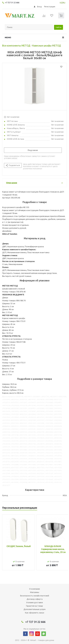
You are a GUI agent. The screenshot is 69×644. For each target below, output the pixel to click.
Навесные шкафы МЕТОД (46, 46)
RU (64, 3)
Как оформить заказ (35, 613)
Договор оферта (35, 599)
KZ (61, 3)
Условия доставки (34, 602)
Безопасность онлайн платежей (35, 596)
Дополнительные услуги (34, 609)
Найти (58, 27)
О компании (34, 589)
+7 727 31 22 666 (12, 3)
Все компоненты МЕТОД (16, 46)
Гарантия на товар (34, 606)
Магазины (35, 592)
